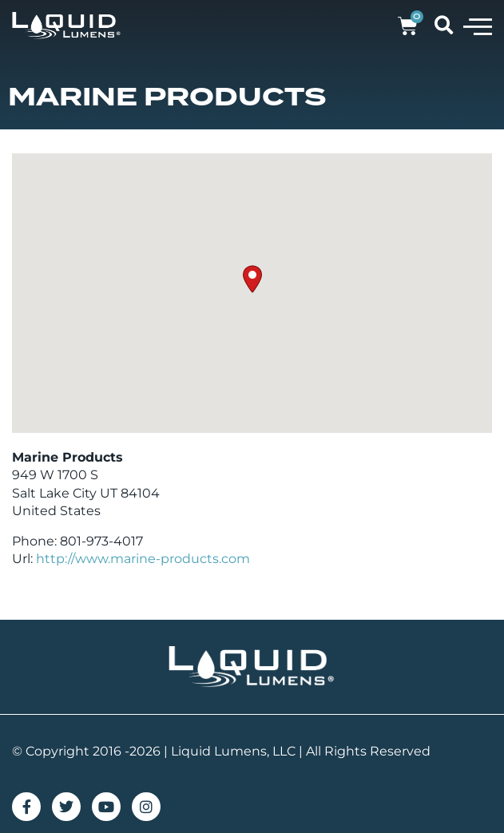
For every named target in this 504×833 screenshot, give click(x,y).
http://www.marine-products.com (143, 559)
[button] (478, 26)
